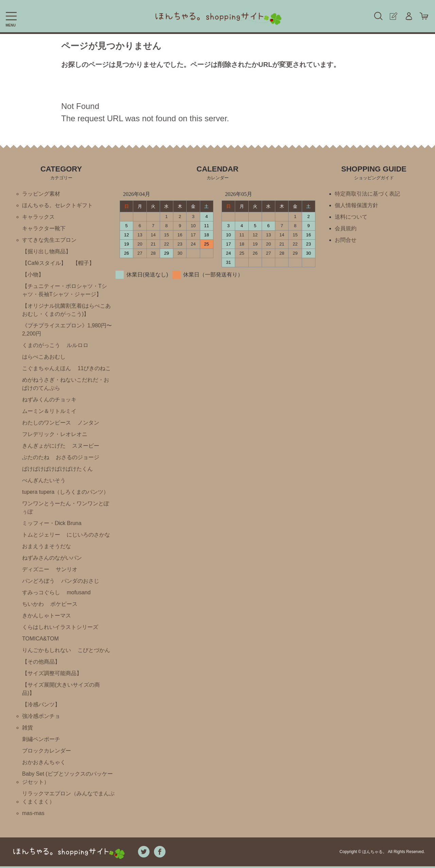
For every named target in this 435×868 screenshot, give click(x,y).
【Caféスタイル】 (44, 263)
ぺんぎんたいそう (44, 480)
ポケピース (64, 604)
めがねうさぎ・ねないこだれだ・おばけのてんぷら (66, 384)
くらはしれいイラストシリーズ (60, 627)
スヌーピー (86, 446)
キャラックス (38, 217)
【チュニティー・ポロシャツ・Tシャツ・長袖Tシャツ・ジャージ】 (65, 290)
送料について (351, 217)
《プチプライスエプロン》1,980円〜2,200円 (67, 330)
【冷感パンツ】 (41, 704)
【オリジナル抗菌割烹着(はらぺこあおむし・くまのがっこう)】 (66, 310)
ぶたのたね (36, 457)
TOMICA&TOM (40, 639)
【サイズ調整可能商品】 (52, 673)
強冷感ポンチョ (41, 716)
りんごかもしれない (47, 650)
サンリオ (67, 569)
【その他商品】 (41, 662)
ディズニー (36, 569)
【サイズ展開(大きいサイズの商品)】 (61, 689)
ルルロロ (77, 345)
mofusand (79, 592)
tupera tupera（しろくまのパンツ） (65, 492)
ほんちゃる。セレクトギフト (57, 205)
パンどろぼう (38, 581)
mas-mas (33, 813)
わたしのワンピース (47, 423)
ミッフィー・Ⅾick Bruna (52, 523)
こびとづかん (94, 650)
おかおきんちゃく (44, 762)
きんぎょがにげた (44, 446)
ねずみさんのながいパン (52, 558)
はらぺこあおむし (44, 357)
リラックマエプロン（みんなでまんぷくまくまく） (68, 798)
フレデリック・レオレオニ (55, 434)
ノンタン (88, 423)
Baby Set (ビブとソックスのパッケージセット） (67, 778)
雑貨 (28, 728)
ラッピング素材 (41, 194)
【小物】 (33, 275)
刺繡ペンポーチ (41, 739)
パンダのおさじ (80, 581)
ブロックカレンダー (47, 751)
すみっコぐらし (41, 592)
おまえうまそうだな (47, 546)
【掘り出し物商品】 (47, 251)
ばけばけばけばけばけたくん (57, 469)
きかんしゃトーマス (47, 616)
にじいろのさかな (88, 535)
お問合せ (346, 240)
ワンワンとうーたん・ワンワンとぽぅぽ (66, 508)
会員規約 (346, 228)
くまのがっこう (41, 345)
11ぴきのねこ (94, 368)
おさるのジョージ (77, 457)
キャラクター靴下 (44, 228)
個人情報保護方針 (356, 205)
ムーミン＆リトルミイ (49, 411)
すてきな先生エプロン (49, 240)
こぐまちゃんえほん (47, 368)
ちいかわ (33, 604)
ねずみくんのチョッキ (49, 400)
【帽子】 (84, 263)
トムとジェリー (41, 535)
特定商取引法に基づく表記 (367, 194)
